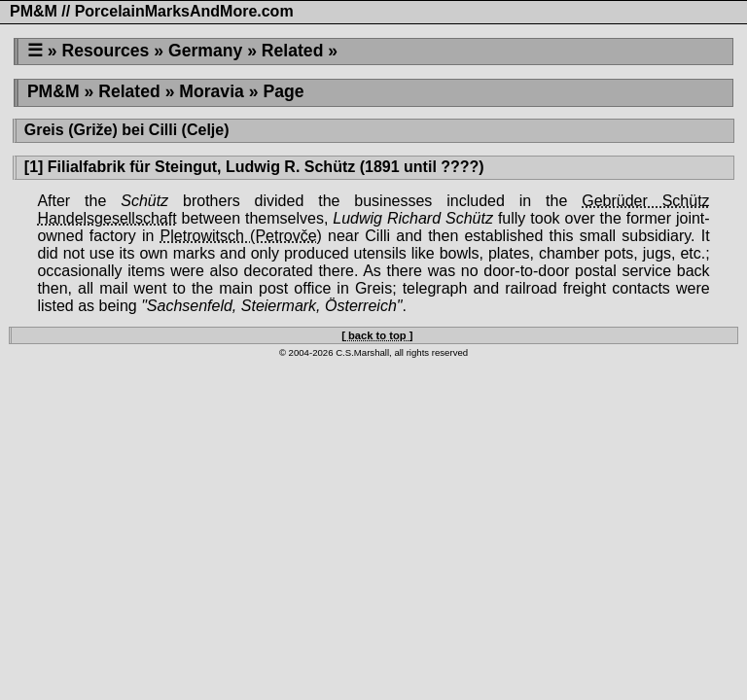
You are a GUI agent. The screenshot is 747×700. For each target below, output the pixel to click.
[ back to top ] (377, 335)
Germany (205, 51)
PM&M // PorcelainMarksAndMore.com (152, 11)
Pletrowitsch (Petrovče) (241, 236)
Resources (105, 51)
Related (293, 51)
